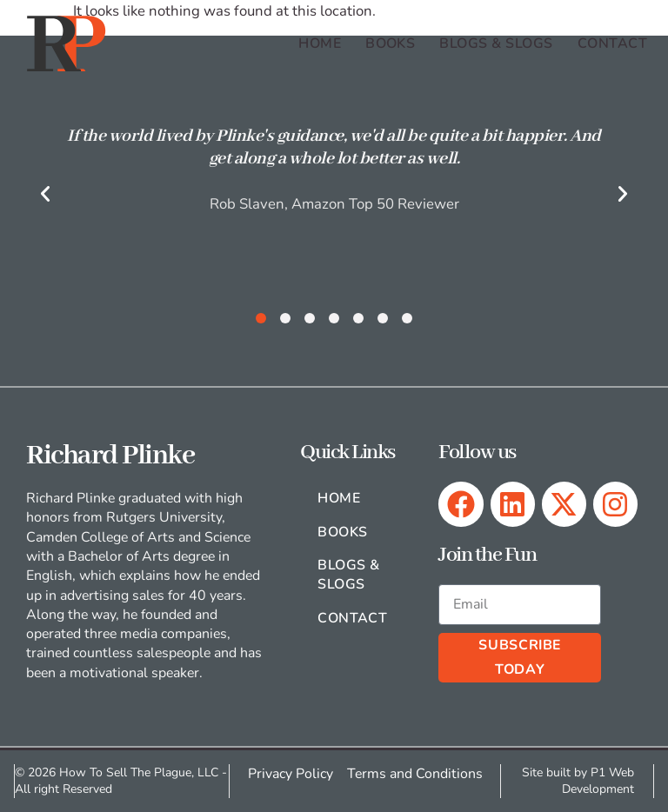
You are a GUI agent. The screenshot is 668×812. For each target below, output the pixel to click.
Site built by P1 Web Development (579, 781)
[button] (45, 194)
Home (320, 43)
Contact (612, 43)
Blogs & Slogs (496, 43)
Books (390, 43)
